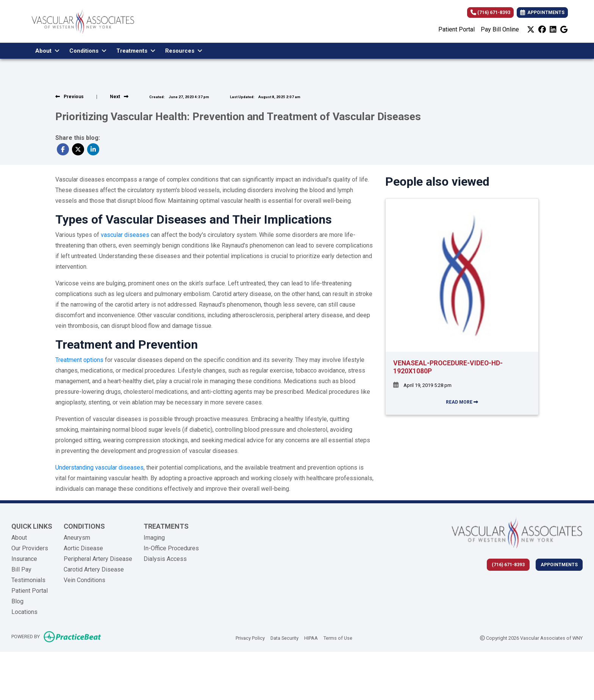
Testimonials (28, 580)
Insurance (24, 559)
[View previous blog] (70, 97)
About (19, 538)
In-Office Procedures (171, 548)
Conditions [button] (88, 51)
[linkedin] (553, 30)
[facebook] (542, 30)
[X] (531, 30)
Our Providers (30, 548)
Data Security (284, 637)
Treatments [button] (136, 51)
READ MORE (462, 402)
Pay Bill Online (500, 29)
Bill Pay (21, 569)
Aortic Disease (83, 548)
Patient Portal (456, 29)
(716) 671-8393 (490, 13)
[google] (564, 30)
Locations (24, 612)
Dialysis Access (165, 559)
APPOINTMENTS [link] (542, 13)
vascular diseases (125, 235)
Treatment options (79, 360)
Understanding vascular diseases (99, 467)
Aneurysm (77, 538)
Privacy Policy (250, 637)
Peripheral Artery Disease (98, 559)
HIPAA (311, 637)
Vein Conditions (84, 580)
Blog (17, 601)
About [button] (47, 51)
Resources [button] (184, 51)
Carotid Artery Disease (94, 569)
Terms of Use (338, 637)
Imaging (154, 538)
